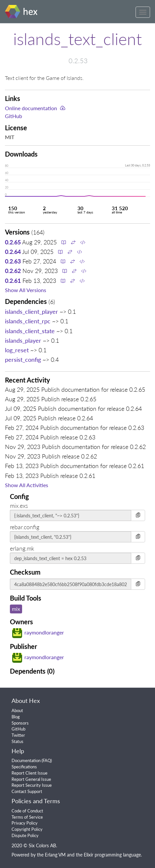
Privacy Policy (25, 823)
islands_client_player (31, 311)
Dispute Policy (25, 835)
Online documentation (31, 108)
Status (17, 741)
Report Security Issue (32, 785)
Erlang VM (55, 855)
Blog (16, 717)
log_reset (17, 350)
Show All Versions (26, 290)
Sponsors (20, 723)
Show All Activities (27, 485)
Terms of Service (27, 817)
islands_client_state (30, 331)
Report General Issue (31, 779)
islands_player (23, 340)
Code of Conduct (27, 811)
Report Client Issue (30, 773)
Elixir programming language (112, 855)
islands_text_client (77, 39)
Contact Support (27, 791)
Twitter (18, 735)
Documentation (26, 760)
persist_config (23, 360)
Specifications (24, 767)
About (17, 710)
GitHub (14, 116)
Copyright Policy (27, 829)
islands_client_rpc (28, 321)
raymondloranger (38, 632)
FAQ (47, 760)
